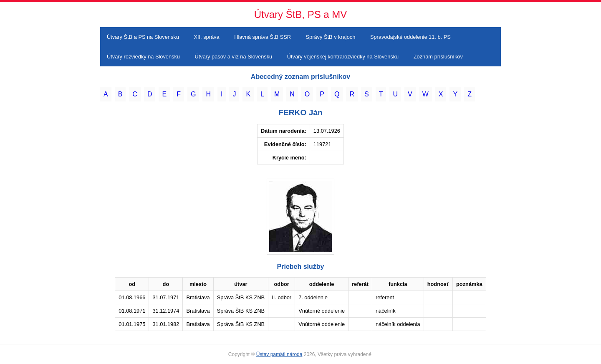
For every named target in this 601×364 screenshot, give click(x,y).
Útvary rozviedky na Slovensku (143, 57)
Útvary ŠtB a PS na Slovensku (143, 37)
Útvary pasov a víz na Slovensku (234, 57)
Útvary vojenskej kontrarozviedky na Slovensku (343, 57)
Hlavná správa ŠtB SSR (263, 37)
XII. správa (206, 37)
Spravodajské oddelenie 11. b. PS (410, 37)
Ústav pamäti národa (279, 354)
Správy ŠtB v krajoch (331, 37)
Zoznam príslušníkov (438, 57)
